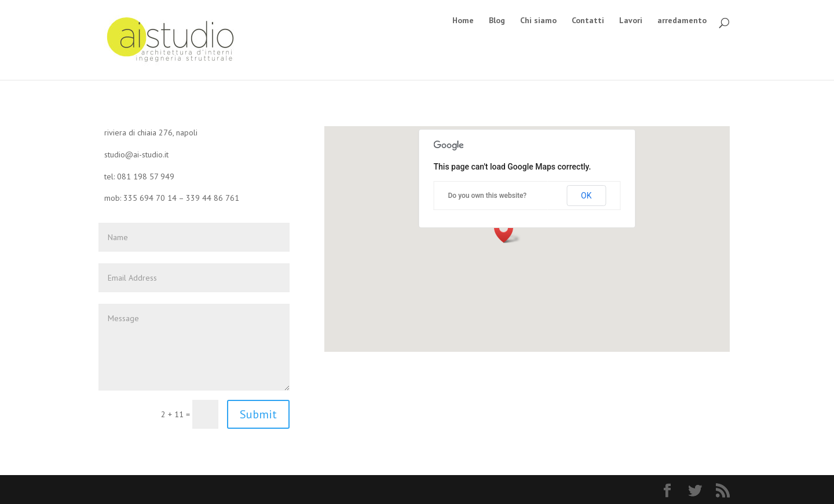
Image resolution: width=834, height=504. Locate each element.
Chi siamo (538, 21)
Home (463, 21)
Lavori (631, 21)
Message (194, 347)
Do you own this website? (488, 196)
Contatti (588, 21)
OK (586, 196)
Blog (497, 21)
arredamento (682, 21)
